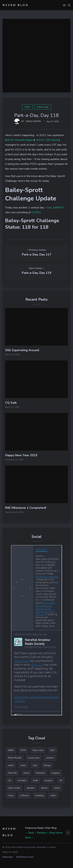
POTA (27, 107)
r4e (61, 780)
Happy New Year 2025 (21, 455)
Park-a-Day (43, 107)
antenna (50, 758)
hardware (40, 773)
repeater (30, 788)
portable (22, 780)
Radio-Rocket (15, 758)
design (47, 765)
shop (11, 795)
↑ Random (41, 833)
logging (56, 773)
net (10, 780)
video (53, 795)
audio (23, 765)
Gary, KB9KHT (55, 208)
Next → (30, 838)
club (35, 765)
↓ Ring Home (55, 833)
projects (49, 780)
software (24, 795)
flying (26, 773)
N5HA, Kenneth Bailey (19, 140)
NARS (11, 750)
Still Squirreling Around (22, 350)
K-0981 (36, 212)
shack (57, 788)
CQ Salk (11, 403)
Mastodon (8, 857)
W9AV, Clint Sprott (48, 140)
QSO (52, 750)
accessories (34, 758)
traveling (39, 795)
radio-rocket (14, 788)
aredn (11, 765)
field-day (12, 773)
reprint (44, 788)
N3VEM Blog (16, 5)
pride (35, 780)
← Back (30, 833)
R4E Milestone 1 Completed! (26, 508)
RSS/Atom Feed (25, 857)
